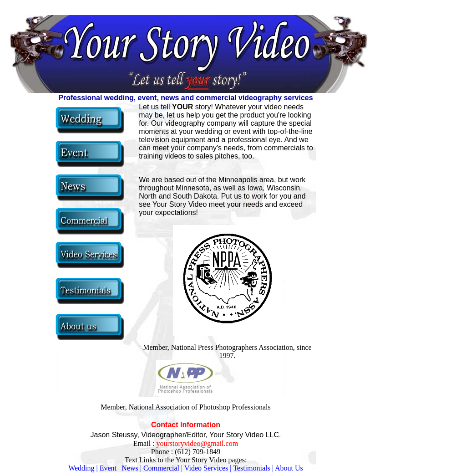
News (130, 468)
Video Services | (209, 468)
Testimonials (252, 468)
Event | (110, 468)
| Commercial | (162, 468)
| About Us (288, 468)
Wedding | (83, 468)
